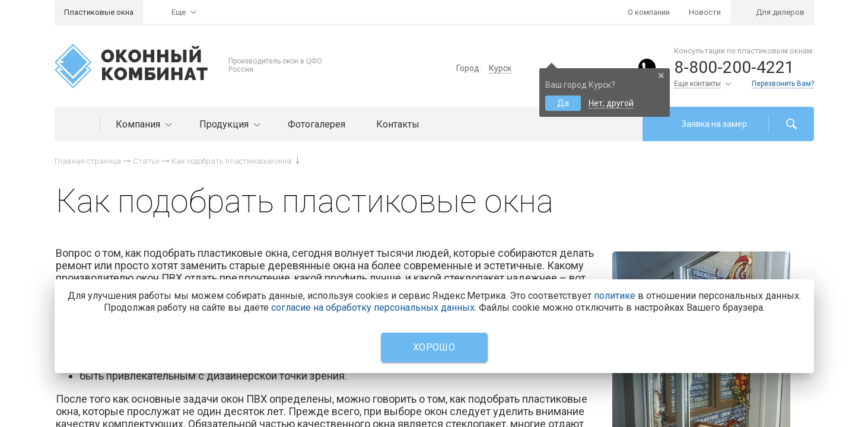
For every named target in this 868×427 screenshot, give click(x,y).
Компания (142, 124)
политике (615, 296)
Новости (705, 12)
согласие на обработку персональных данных (373, 307)
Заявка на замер (714, 124)
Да (563, 103)
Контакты (398, 124)
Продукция (228, 124)
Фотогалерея (317, 124)
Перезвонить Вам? (783, 84)
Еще (179, 12)
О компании (649, 12)
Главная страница (88, 161)
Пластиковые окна (99, 12)
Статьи (146, 161)
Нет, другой (611, 103)
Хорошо (434, 347)
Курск (500, 68)
